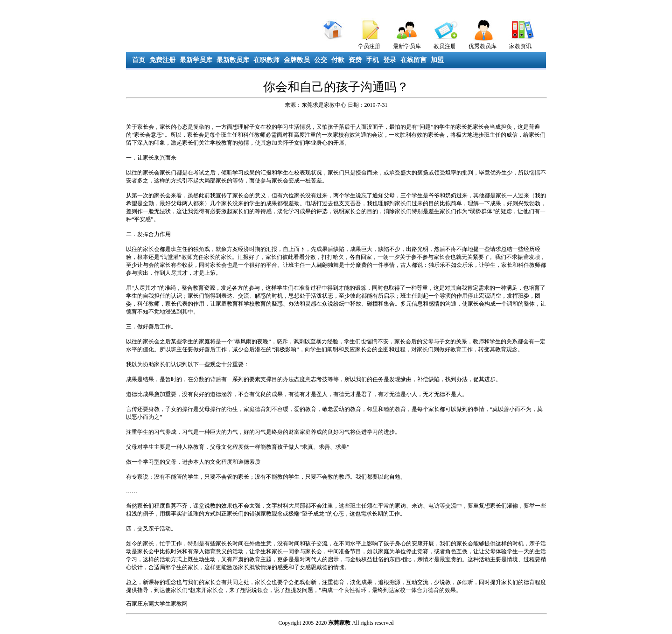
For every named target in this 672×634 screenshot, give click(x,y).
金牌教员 (297, 60)
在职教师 (266, 60)
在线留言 (413, 60)
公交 (321, 60)
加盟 (437, 60)
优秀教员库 (483, 46)
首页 (139, 60)
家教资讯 (520, 46)
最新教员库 (233, 60)
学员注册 (369, 46)
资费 (355, 60)
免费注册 (162, 60)
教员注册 (445, 46)
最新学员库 (407, 46)
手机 (372, 60)
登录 (390, 60)
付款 (338, 60)
